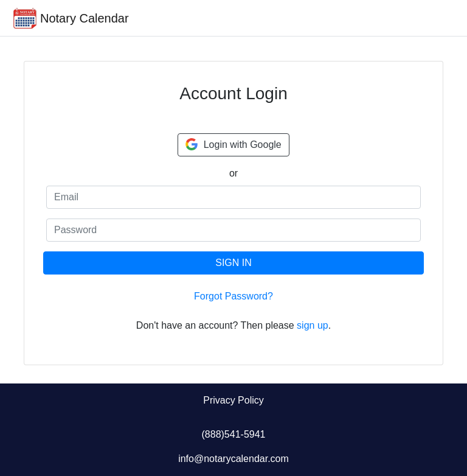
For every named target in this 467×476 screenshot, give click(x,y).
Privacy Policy (233, 400)
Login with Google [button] (233, 144)
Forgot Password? (233, 296)
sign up (313, 325)
